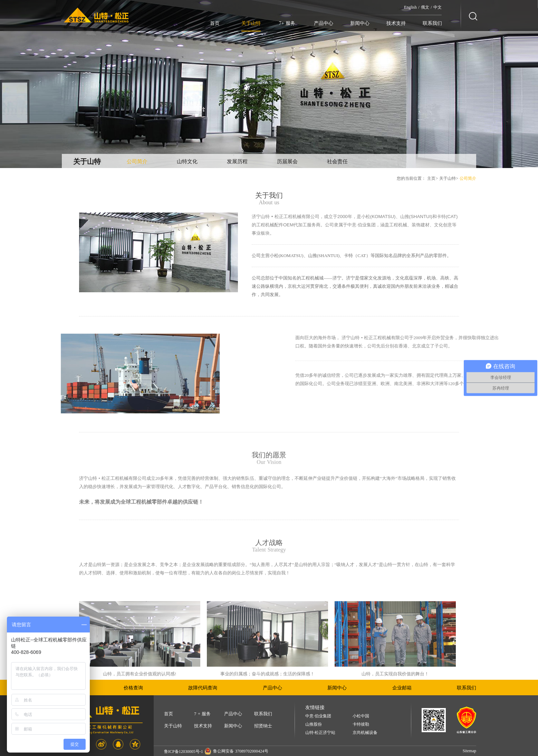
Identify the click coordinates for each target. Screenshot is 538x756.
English (410, 7)
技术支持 (396, 23)
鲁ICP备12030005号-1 (184, 752)
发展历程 (237, 161)
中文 (438, 7)
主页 (431, 178)
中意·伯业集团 (318, 716)
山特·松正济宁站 (320, 733)
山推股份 (314, 724)
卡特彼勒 (361, 724)
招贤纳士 (263, 726)
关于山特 (251, 23)
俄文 (425, 7)
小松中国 (361, 716)
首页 (215, 23)
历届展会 (287, 161)
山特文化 (187, 161)
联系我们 (432, 23)
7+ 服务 (287, 23)
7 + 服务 (202, 714)
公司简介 (137, 161)
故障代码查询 (203, 688)
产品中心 (324, 23)
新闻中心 (360, 23)
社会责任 (337, 161)
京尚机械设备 (365, 733)
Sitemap (469, 751)
